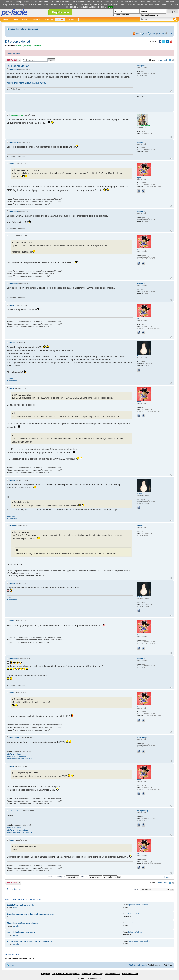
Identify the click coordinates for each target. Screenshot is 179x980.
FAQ (145, 33)
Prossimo (168, 877)
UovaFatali (11, 378)
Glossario (72, 19)
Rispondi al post (13, 60)
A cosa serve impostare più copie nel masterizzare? (31, 941)
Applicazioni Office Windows (138, 905)
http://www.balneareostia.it (17, 756)
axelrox (38, 46)
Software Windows (135, 914)
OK (110, 7)
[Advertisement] (70, 102)
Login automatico (123, 15)
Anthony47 (29, 46)
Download (49, 19)
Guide (25, 19)
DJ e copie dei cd (17, 41)
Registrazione (60, 12)
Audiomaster (12, 381)
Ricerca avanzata (113, 974)
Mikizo (13, 343)
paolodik (16, 926)
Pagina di (162, 60)
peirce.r (16, 908)
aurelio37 (19, 46)
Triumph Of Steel (17, 115)
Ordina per (91, 877)
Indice (12, 29)
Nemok (13, 526)
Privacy (77, 974)
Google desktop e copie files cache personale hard (31, 914)
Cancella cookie (140, 965)
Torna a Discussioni (15, 889)
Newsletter (86, 974)
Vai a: (136, 889)
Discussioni (33, 29)
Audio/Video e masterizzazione (139, 923)
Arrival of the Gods (130, 974)
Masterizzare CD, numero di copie (23, 923)
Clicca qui (81, 7)
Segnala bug (98, 974)
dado (12, 164)
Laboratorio (21, 29)
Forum (61, 19)
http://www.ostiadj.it (14, 754)
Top (171, 91)
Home (6, 19)
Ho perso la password (149, 15)
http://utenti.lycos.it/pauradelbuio (20, 759)
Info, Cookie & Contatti (62, 974)
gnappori (16, 935)
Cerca (153, 33)
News (15, 19)
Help (48, 974)
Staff (131, 965)
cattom (15, 917)
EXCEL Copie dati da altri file (20, 905)
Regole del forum (14, 53)
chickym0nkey (16, 737)
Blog (43, 974)
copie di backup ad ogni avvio (21, 932)
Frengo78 (14, 69)
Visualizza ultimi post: (64, 877)
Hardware (36, 19)
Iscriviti (161, 33)
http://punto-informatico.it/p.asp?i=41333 (26, 83)
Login (170, 33)
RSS (137, 33)
